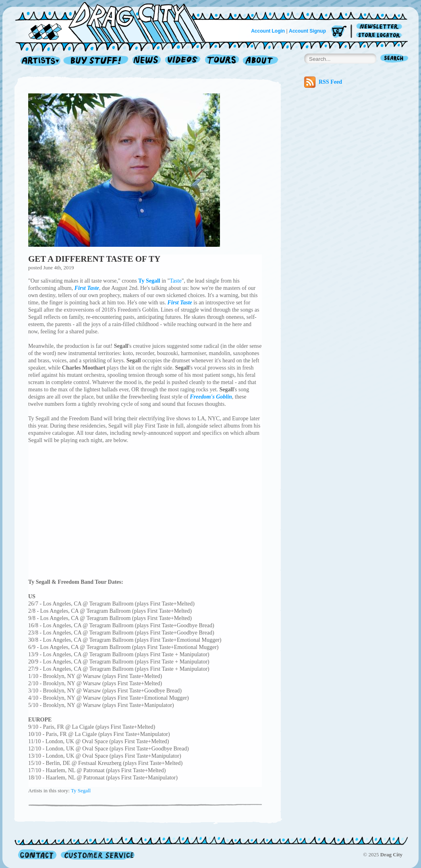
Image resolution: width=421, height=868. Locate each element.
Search (394, 59)
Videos (183, 61)
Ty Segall (81, 790)
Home (115, 22)
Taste (175, 281)
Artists (38, 61)
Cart (339, 32)
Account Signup (307, 31)
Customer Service (97, 855)
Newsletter (381, 27)
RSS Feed (323, 82)
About (260, 61)
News (147, 61)
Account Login (268, 31)
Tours (222, 61)
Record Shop (97, 61)
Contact (37, 855)
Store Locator (381, 35)
